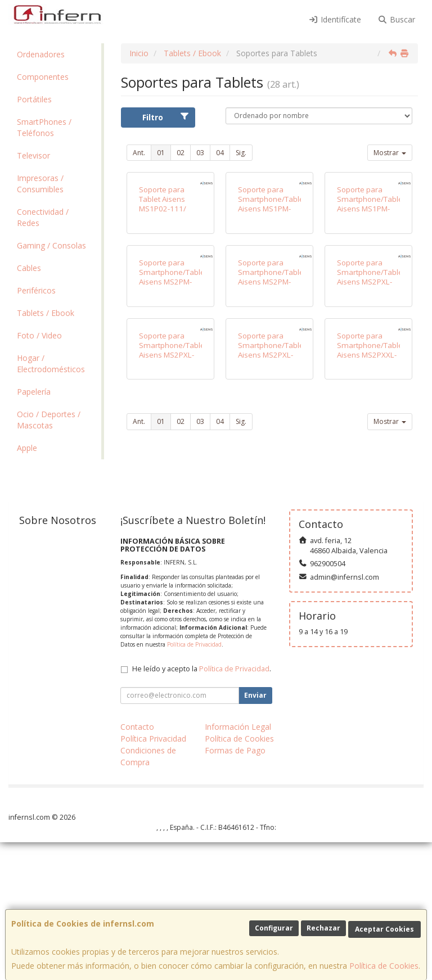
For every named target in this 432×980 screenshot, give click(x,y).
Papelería (34, 392)
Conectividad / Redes (43, 217)
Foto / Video (39, 335)
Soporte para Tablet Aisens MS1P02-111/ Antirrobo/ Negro (168, 268)
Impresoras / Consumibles (40, 184)
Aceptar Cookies (384, 929)
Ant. (139, 153)
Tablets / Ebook (46, 313)
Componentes (43, 77)
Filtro (166, 117)
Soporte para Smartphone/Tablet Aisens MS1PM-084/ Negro (371, 268)
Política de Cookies (384, 966)
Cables (29, 268)
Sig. (241, 153)
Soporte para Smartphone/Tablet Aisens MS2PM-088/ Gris (272, 405)
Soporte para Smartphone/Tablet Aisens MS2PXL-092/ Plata (371, 405)
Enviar (255, 833)
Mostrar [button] (390, 153)
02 (181, 153)
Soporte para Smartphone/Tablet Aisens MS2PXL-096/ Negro (272, 543)
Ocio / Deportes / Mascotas (49, 420)
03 (200, 153)
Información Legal (238, 864)
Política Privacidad (153, 876)
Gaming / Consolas (51, 245)
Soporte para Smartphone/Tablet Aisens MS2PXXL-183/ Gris (371, 543)
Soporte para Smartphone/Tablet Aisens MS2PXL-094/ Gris (173, 543)
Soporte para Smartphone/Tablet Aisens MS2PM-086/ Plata (173, 405)
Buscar (397, 19)
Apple (27, 448)
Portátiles (34, 99)
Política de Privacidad (194, 782)
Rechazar (323, 928)
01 (161, 153)
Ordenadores (41, 54)
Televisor (33, 155)
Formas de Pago (235, 888)
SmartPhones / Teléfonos (44, 127)
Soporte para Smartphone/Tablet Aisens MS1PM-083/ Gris (272, 268)
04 (220, 153)
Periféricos (36, 290)
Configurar (274, 928)
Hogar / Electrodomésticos (51, 363)
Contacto (137, 864)
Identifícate (335, 19)
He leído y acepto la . (202, 807)
